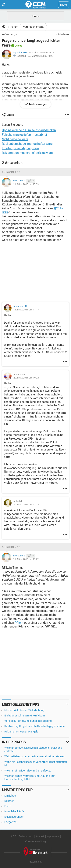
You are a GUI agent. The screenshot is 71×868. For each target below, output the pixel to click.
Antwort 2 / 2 (11, 547)
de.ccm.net (36, 862)
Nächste (61, 34)
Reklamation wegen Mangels (21, 732)
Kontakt (40, 836)
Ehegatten (10, 822)
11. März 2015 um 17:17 (26, 310)
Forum (14, 27)
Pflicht (19, 623)
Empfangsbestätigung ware (20, 148)
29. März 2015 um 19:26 (26, 378)
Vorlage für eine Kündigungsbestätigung (28, 721)
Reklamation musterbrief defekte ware (27, 153)
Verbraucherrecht (33, 27)
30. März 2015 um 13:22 (40, 56)
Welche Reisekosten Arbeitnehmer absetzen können (34, 756)
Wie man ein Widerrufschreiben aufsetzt (28, 771)
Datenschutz (26, 836)
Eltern (8, 806)
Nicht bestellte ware (15, 139)
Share (10, 115)
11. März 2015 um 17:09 (26, 184)
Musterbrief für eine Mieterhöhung (24, 710)
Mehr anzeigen (38, 104)
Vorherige (11, 34)
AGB (13, 836)
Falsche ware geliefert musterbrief (25, 135)
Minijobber (11, 796)
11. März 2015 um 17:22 (26, 559)
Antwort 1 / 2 (11, 172)
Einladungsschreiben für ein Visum (25, 716)
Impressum (53, 836)
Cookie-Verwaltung (35, 841)
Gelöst (18, 46)
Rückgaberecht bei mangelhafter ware (27, 144)
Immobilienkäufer (15, 811)
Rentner (9, 801)
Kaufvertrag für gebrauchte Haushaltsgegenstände (34, 726)
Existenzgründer (14, 817)
